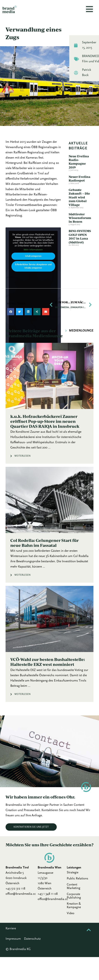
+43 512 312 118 (15, 889)
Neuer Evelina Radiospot (80, 179)
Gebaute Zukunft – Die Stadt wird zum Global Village (79, 197)
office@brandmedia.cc (21, 894)
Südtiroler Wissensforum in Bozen (80, 218)
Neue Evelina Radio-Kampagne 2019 (79, 162)
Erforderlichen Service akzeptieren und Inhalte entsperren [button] (33, 266)
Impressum (13, 939)
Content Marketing (73, 886)
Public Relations (77, 879)
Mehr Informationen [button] (33, 250)
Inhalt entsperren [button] (33, 256)
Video (71, 913)
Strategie (73, 873)
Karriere (11, 929)
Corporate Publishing (74, 896)
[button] (11, 312)
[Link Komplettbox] (50, 403)
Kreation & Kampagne (74, 906)
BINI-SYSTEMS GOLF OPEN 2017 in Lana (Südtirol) (80, 236)
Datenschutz (32, 939)
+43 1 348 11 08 (48, 894)
